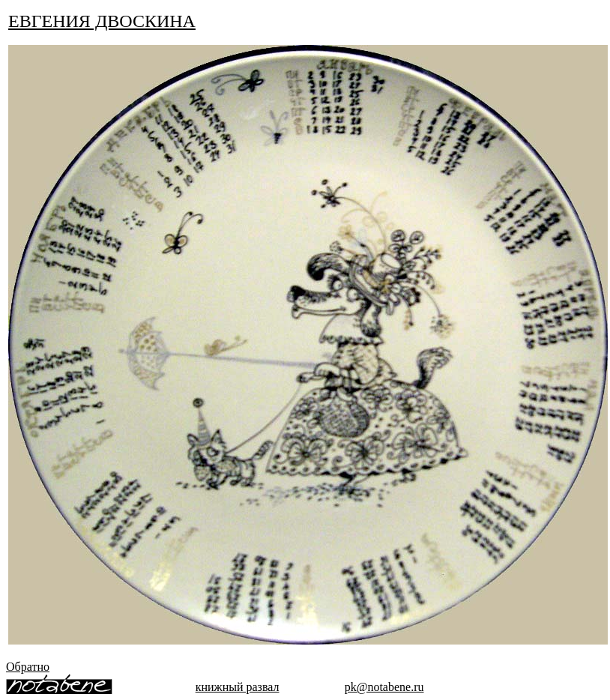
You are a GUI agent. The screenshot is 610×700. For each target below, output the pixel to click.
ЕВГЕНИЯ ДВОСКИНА (102, 21)
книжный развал (238, 687)
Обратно (28, 667)
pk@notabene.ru (384, 687)
